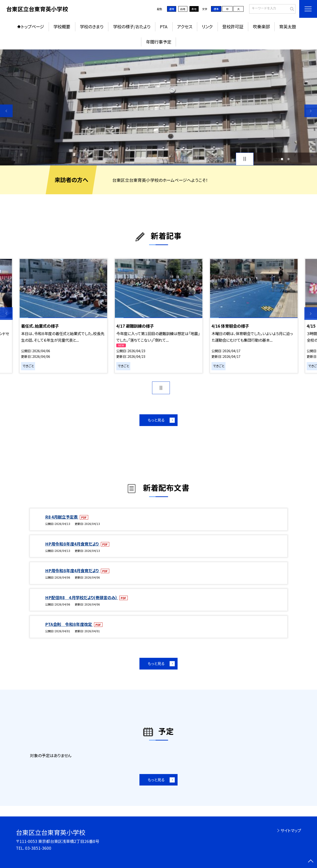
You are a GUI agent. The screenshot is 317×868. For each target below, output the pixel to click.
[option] (158, 107)
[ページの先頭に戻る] (311, 862)
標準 (216, 9)
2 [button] (289, 159)
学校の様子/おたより (132, 26)
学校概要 (62, 26)
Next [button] (311, 111)
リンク (207, 26)
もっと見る (156, 420)
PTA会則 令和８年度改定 (69, 624)
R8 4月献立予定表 (62, 517)
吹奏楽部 (261, 26)
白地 (183, 9)
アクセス (185, 26)
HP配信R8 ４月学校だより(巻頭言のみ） (82, 597)
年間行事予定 (159, 42)
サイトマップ (291, 830)
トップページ (33, 26)
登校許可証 (233, 26)
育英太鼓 (288, 26)
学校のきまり (92, 26)
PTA (164, 26)
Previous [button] (6, 111)
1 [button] (282, 159)
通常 (172, 9)
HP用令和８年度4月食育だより (72, 544)
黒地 (194, 9)
